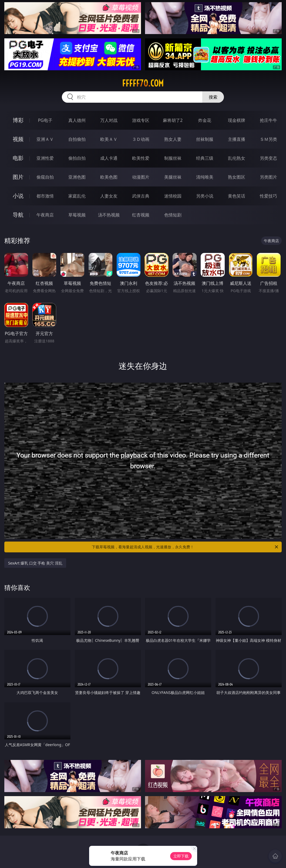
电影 (18, 158)
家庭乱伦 (77, 196)
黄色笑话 (237, 196)
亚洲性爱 (45, 158)
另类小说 (205, 196)
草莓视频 (77, 215)
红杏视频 (141, 215)
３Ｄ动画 (141, 139)
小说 (18, 196)
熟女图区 (237, 177)
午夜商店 (45, 215)
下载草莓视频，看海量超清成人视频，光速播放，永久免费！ (185, 547)
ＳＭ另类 (268, 139)
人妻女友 (109, 196)
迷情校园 (173, 196)
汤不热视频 (109, 215)
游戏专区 (141, 120)
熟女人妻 (173, 139)
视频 (18, 139)
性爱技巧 (268, 196)
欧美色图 (109, 177)
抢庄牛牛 (268, 120)
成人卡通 (109, 158)
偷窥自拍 (45, 177)
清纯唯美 (205, 177)
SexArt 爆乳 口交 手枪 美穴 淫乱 (35, 563)
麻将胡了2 (173, 120)
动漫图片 (141, 177)
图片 (18, 177)
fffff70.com (143, 83)
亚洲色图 (77, 177)
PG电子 (45, 120)
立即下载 (181, 856)
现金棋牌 (237, 120)
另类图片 (268, 177)
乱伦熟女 (237, 158)
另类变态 (268, 158)
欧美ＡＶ (109, 139)
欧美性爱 (141, 158)
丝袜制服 (205, 139)
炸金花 (205, 120)
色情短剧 (173, 215)
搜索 (213, 97)
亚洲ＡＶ (45, 139)
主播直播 (237, 139)
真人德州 (77, 120)
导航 (18, 215)
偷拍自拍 (77, 158)
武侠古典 (141, 196)
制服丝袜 (173, 158)
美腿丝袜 (173, 177)
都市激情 (45, 196)
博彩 (18, 120)
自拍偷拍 (77, 139)
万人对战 (109, 120)
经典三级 (205, 158)
